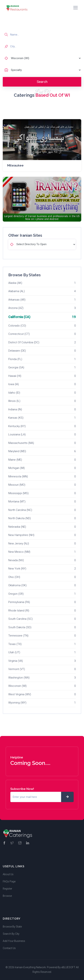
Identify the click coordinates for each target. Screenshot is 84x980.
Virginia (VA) (16, 661)
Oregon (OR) (16, 594)
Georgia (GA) (16, 367)
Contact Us (9, 948)
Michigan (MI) (17, 468)
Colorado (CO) (17, 326)
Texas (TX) (15, 644)
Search (42, 82)
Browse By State (12, 927)
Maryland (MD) (17, 451)
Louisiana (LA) (17, 434)
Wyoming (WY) (17, 703)
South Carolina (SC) (20, 619)
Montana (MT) (17, 502)
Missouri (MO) (17, 485)
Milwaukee (15, 165)
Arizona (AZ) (16, 308)
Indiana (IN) (15, 409)
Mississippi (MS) (18, 493)
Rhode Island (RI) (19, 611)
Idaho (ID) (14, 393)
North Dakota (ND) (20, 518)
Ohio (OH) (14, 577)
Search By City (11, 934)
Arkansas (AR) (17, 300)
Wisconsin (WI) (17, 686)
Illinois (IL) (14, 401)
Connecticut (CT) (19, 334)
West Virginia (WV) (20, 694)
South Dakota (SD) (20, 627)
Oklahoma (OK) (17, 585)
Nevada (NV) (16, 560)
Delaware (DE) (17, 351)
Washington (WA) (19, 678)
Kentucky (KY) (17, 426)
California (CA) (19, 317)
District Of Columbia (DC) (24, 342)
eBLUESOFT (68, 967)
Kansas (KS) (16, 418)
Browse (7, 896)
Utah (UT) (14, 652)
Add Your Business (14, 941)
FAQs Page (9, 881)
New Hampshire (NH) (21, 535)
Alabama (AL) (17, 291)
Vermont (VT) (17, 669)
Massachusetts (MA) (21, 443)
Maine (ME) (15, 460)
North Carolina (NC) (20, 510)
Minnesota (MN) (18, 476)
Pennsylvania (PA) (19, 602)
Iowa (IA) (14, 384)
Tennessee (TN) (18, 636)
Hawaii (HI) (15, 376)
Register (7, 889)
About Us (8, 874)
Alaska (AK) (15, 283)
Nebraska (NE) (17, 527)
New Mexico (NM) (19, 552)
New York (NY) (17, 569)
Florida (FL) (15, 359)
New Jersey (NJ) (19, 544)
